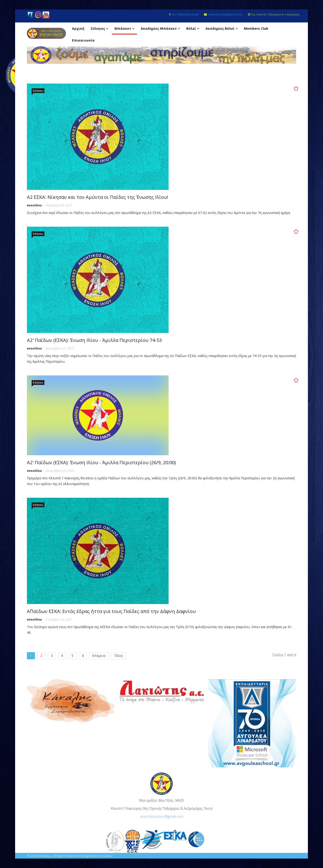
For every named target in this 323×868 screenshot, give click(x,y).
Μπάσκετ (123, 28)
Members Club (256, 28)
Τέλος (119, 656)
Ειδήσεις (38, 91)
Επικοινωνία (83, 40)
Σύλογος (98, 28)
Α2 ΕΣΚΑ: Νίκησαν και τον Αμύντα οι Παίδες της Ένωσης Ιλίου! (98, 197)
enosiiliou (34, 205)
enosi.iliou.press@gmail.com (225, 14)
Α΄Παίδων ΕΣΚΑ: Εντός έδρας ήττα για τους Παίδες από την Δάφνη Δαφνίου (111, 611)
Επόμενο (99, 656)
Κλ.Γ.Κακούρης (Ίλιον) (185, 14)
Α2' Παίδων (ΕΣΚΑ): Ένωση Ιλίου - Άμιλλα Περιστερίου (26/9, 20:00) (101, 462)
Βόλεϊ (191, 28)
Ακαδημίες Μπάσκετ (159, 28)
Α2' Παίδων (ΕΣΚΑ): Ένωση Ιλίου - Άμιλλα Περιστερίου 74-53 (94, 340)
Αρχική (78, 28)
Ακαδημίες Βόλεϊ (220, 28)
